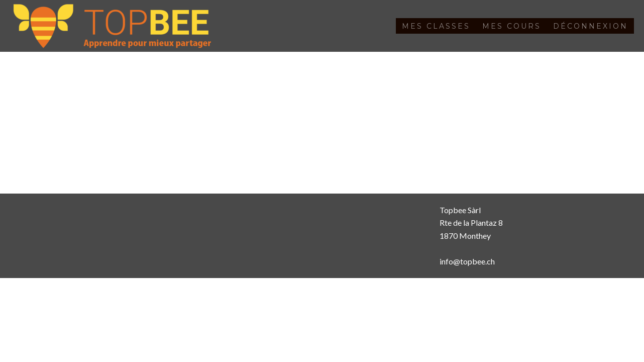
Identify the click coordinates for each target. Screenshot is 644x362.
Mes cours (512, 26)
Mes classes (436, 26)
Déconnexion (591, 26)
